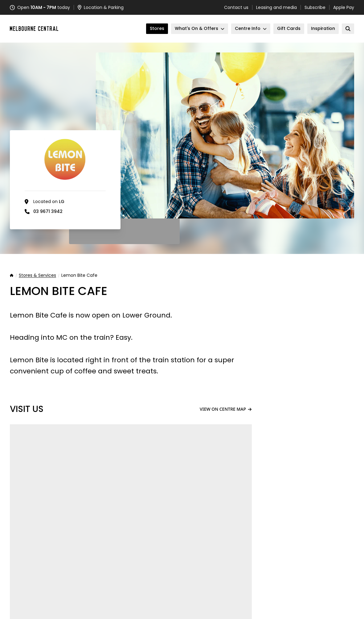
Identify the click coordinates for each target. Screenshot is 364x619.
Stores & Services (37, 276)
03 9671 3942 (48, 211)
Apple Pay (344, 7)
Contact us (236, 7)
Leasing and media (276, 7)
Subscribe (315, 7)
